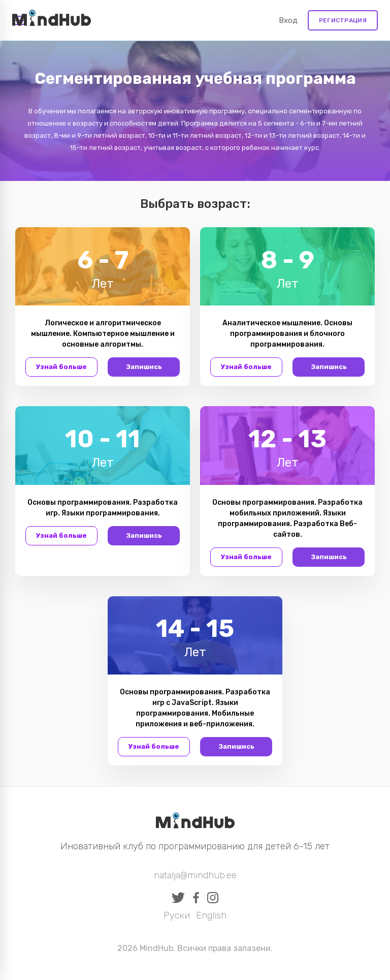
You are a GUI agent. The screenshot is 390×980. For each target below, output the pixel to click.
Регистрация (343, 20)
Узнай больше (61, 367)
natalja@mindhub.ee (195, 875)
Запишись (144, 367)
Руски (177, 915)
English (211, 915)
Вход (288, 20)
